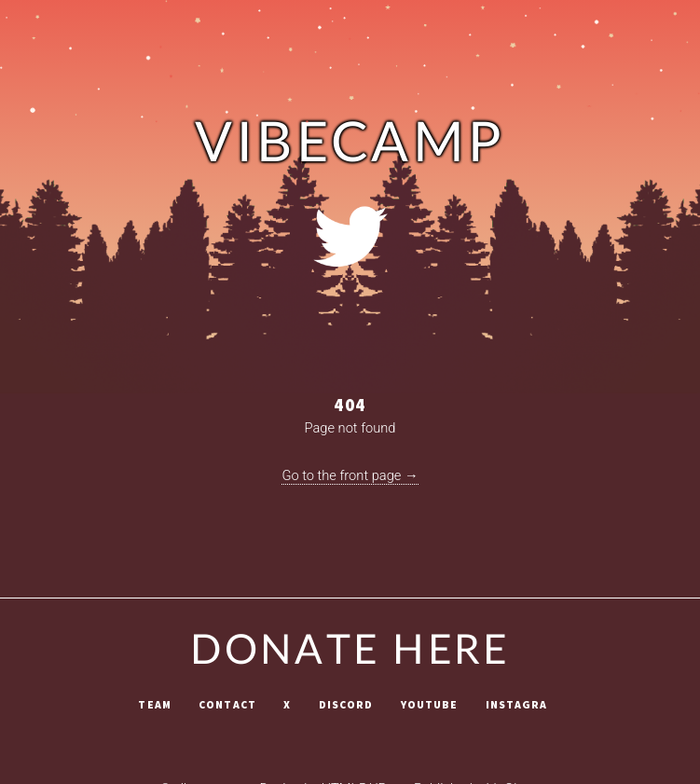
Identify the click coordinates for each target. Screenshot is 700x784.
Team (154, 705)
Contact (227, 705)
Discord (346, 705)
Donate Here (350, 652)
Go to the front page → (350, 475)
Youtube (430, 705)
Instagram (522, 705)
